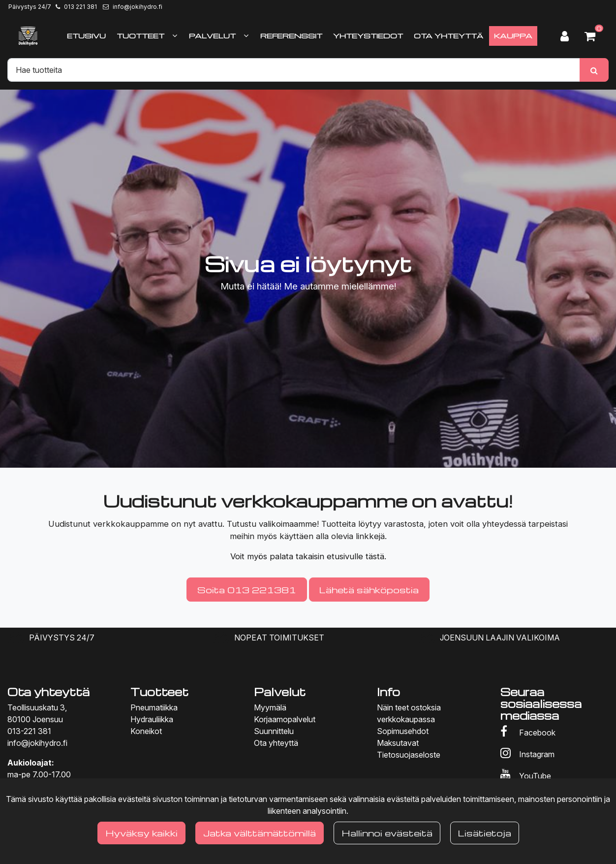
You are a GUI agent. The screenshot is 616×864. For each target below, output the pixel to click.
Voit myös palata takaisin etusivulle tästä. (308, 556)
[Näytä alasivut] (175, 35)
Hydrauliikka (152, 719)
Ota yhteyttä (276, 743)
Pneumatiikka (154, 707)
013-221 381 (29, 731)
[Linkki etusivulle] (28, 36)
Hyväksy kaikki (141, 833)
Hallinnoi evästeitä (387, 833)
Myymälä (270, 707)
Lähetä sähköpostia (369, 590)
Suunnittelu (274, 731)
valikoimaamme (288, 524)
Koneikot (146, 731)
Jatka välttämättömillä (260, 833)
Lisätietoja (485, 833)
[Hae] (294, 70)
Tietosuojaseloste (409, 755)
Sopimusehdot (403, 731)
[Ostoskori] (594, 36)
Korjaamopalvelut (285, 719)
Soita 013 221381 (247, 590)
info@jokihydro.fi (138, 7)
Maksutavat (398, 743)
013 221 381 (80, 7)
